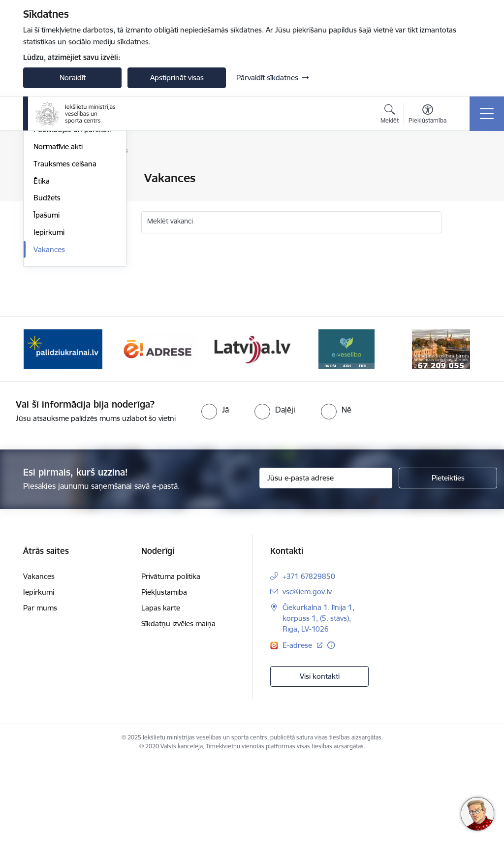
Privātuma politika (171, 679)
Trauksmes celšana (65, 281)
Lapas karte (161, 711)
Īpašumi (47, 333)
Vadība (45, 196)
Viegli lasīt (49, 179)
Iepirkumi (49, 350)
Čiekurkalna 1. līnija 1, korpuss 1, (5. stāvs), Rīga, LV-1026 (318, 721)
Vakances (49, 367)
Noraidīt (73, 78)
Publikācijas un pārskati (72, 247)
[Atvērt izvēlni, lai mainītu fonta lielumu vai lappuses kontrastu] (427, 115)
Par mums (40, 711)
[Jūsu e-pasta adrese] (326, 580)
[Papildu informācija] (331, 748)
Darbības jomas (59, 230)
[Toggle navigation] (487, 114)
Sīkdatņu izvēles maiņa (178, 726)
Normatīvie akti (58, 264)
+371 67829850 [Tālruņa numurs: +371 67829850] (309, 679)
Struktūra (49, 213)
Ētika (42, 299)
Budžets (47, 316)
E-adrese (298, 748)
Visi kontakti (320, 779)
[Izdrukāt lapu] (467, 174)
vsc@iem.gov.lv (307, 694)
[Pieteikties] (448, 580)
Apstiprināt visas (177, 78)
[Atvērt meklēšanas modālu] (390, 115)
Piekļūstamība (164, 695)
